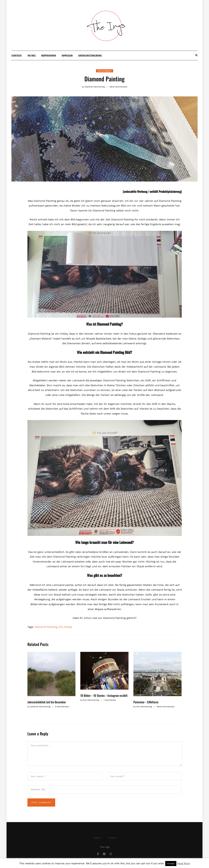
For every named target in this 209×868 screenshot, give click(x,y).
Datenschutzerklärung (90, 55)
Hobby (68, 627)
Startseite (17, 55)
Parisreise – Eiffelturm (146, 702)
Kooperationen (49, 55)
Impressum (67, 55)
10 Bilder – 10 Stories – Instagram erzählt (104, 695)
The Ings (32, 55)
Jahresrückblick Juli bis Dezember (47, 702)
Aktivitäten (105, 71)
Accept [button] (171, 864)
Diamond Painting (46, 627)
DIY (61, 627)
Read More (184, 863)
